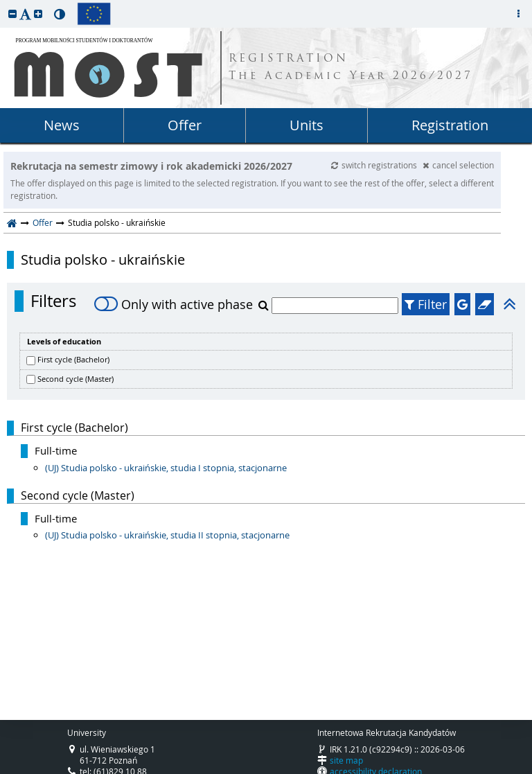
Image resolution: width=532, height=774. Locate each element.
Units (307, 125)
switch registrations (375, 165)
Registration (450, 125)
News (62, 125)
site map (346, 760)
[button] (12, 14)
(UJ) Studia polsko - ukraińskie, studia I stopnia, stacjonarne (166, 468)
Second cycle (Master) (76, 379)
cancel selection (458, 165)
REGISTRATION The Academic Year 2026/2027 (351, 68)
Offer (185, 125)
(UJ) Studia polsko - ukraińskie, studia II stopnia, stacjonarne (167, 535)
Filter (426, 304)
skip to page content (3, 3)
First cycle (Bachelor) (73, 359)
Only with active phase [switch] (174, 304)
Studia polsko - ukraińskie (103, 260)
